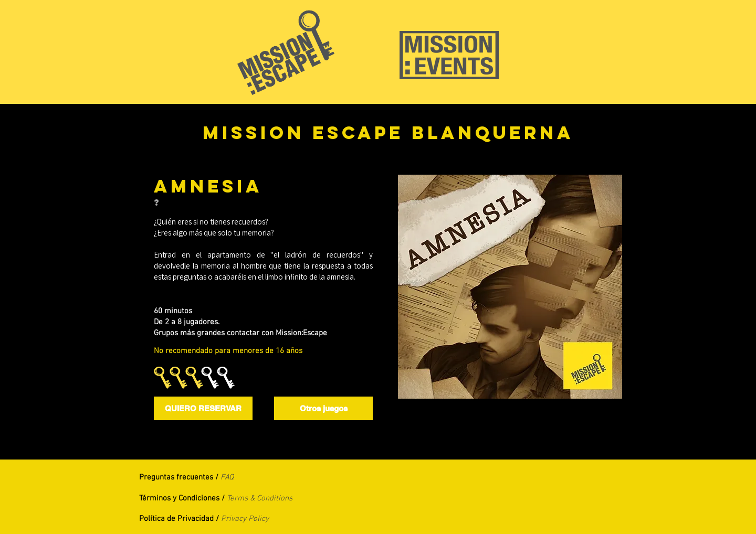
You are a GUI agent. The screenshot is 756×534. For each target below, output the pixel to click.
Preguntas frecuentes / (180, 477)
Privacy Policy (245, 519)
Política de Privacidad (177, 519)
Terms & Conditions (260, 498)
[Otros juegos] (323, 408)
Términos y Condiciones (179, 498)
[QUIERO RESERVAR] (203, 408)
